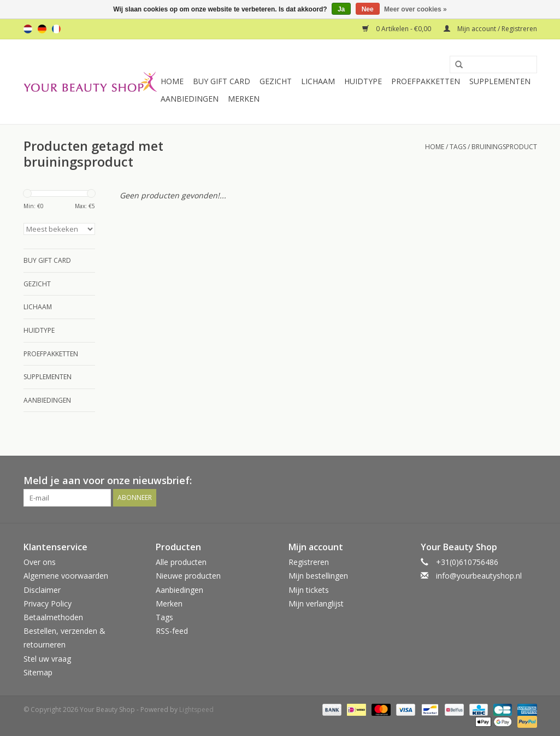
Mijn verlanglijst (316, 603)
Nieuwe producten (188, 576)
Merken (244, 99)
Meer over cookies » (415, 9)
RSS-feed (172, 631)
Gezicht (276, 81)
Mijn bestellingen (318, 576)
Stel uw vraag (47, 659)
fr (56, 29)
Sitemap (38, 672)
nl (28, 29)
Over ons (40, 562)
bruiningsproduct (504, 147)
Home (172, 81)
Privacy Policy (48, 603)
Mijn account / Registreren (490, 29)
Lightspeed (196, 709)
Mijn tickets (309, 590)
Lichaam (318, 81)
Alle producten (181, 562)
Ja (341, 9)
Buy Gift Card (222, 81)
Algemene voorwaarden (66, 576)
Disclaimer (42, 590)
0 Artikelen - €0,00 (397, 29)
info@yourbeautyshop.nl (479, 576)
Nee (368, 9)
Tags (458, 147)
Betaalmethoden (53, 617)
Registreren (309, 562)
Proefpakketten (426, 81)
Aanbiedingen (190, 99)
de (42, 29)
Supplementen (500, 81)
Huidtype (363, 81)
